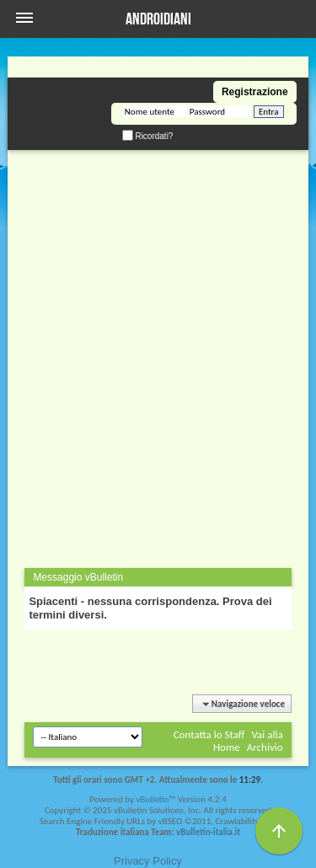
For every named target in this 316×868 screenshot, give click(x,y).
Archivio (265, 747)
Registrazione (255, 92)
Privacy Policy (148, 861)
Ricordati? (148, 136)
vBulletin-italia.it (208, 832)
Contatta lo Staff (209, 734)
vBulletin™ (155, 799)
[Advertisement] (158, 308)
